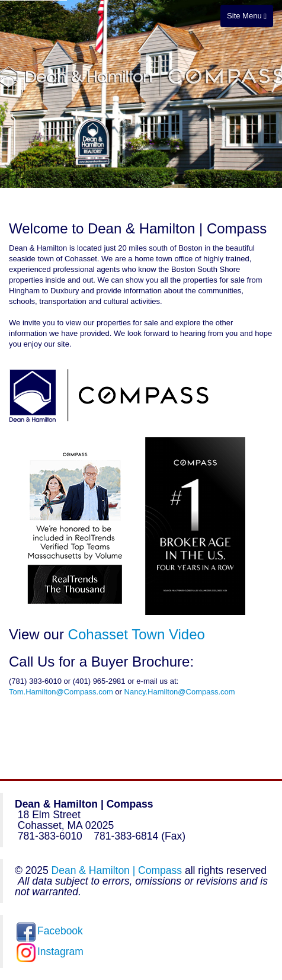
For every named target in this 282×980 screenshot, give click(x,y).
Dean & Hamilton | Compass (117, 870)
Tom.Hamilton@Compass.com (61, 692)
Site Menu (247, 16)
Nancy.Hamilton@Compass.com (180, 692)
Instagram (50, 952)
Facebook (50, 931)
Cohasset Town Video (137, 634)
